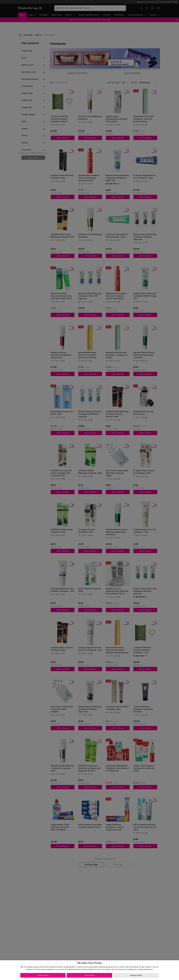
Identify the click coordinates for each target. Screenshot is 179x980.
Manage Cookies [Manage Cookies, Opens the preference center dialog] (136, 975)
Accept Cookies (43, 975)
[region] (89, 970)
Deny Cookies (89, 975)
